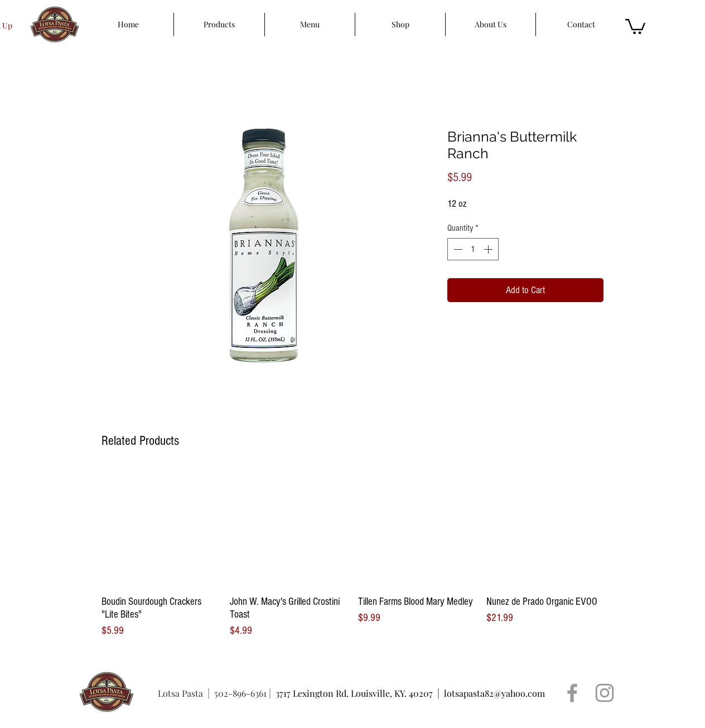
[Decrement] (457, 249)
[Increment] (489, 249)
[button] (635, 26)
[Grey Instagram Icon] (605, 693)
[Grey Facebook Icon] (572, 693)
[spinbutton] (473, 249)
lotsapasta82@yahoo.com (494, 693)
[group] (352, 554)
